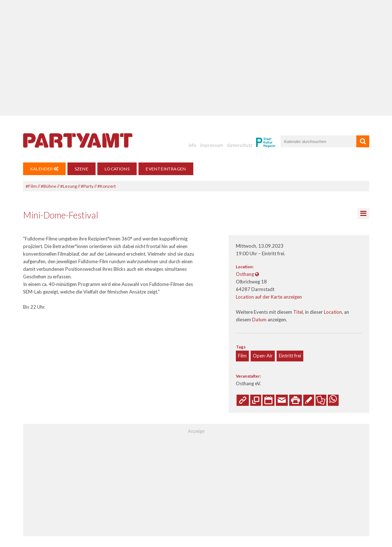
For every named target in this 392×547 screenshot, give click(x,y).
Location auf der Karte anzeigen (269, 297)
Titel (298, 312)
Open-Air (263, 356)
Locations (117, 169)
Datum (259, 320)
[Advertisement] (196, 58)
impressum (212, 145)
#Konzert (107, 186)
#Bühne (49, 186)
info (193, 145)
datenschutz (240, 145)
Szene (82, 169)
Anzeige (196, 431)
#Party (87, 186)
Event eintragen (166, 169)
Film (242, 356)
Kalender (45, 169)
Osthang (245, 274)
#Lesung (69, 186)
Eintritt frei (290, 356)
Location (333, 312)
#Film (31, 186)
